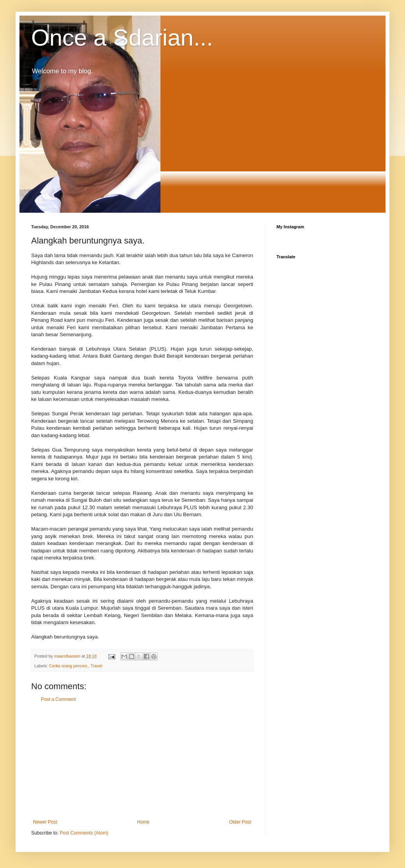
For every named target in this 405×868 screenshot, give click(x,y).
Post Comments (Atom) (84, 833)
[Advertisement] (142, 761)
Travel (96, 666)
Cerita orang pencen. (69, 666)
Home (143, 822)
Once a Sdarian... (122, 38)
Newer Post (45, 822)
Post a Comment (58, 699)
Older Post (240, 822)
